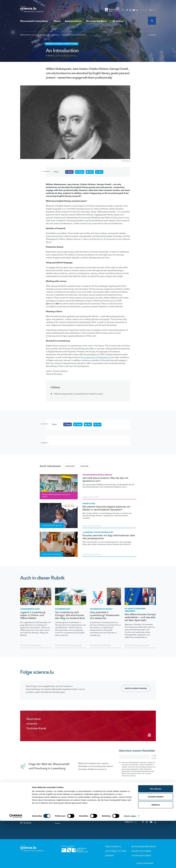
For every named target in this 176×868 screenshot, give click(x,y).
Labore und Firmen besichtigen (102, 813)
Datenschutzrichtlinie (129, 774)
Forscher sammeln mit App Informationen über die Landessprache (109, 537)
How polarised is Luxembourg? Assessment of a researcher (105, 615)
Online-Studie (89, 503)
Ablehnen (156, 852)
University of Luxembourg (92, 526)
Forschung (70, 466)
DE (151, 10)
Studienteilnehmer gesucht (66, 815)
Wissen (57, 21)
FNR (96, 497)
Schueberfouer (63, 609)
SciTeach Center (88, 497)
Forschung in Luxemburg (49, 35)
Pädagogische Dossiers (99, 817)
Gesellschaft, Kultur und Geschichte (73, 35)
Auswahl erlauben (156, 844)
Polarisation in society (101, 609)
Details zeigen (130, 863)
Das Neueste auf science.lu (34, 800)
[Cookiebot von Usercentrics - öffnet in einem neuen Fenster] (16, 863)
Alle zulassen (156, 836)
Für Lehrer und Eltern (97, 21)
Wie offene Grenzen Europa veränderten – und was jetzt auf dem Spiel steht (140, 617)
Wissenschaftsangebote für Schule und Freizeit (105, 809)
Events (58, 821)
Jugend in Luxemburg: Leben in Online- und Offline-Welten (33, 615)
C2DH (57, 645)
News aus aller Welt (30, 805)
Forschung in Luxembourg (65, 805)
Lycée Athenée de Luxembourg (66, 56)
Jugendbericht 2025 (30, 609)
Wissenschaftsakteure (63, 808)
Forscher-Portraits (62, 811)
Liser (148, 645)
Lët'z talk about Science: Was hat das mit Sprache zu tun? (105, 479)
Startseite (152, 35)
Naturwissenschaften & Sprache (97, 475)
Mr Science (118, 21)
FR (154, 10)
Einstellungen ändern (136, 688)
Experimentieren (73, 21)
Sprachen (84, 466)
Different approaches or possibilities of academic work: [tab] (79, 394)
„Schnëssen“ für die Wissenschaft (98, 532)
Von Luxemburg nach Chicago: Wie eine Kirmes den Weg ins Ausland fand (70, 615)
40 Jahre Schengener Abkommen (135, 610)
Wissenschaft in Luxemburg (35, 21)
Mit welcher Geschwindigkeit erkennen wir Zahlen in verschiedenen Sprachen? (106, 508)
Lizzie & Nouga (96, 805)
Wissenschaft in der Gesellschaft (68, 818)
